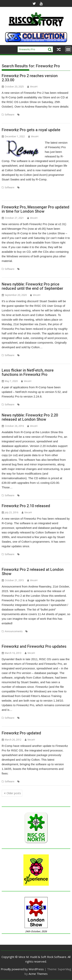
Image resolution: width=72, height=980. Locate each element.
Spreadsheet (16, 119)
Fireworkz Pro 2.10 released (26, 506)
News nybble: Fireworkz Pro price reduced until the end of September (32, 286)
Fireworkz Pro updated (21, 733)
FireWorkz (57, 187)
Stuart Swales (28, 360)
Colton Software (29, 187)
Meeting (61, 355)
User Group (43, 360)
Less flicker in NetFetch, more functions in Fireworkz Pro (28, 372)
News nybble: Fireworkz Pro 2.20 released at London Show (30, 417)
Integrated (24, 192)
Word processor (33, 119)
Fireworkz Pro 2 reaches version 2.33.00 (30, 78)
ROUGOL (15, 360)
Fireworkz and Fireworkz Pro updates (34, 646)
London (54, 115)
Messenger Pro (17, 274)
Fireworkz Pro (40, 115)
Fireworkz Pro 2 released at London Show (33, 572)
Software (10, 115)
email (36, 269)
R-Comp (64, 115)
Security (53, 404)
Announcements (14, 631)
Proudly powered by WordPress (22, 969)
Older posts (14, 793)
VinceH (32, 87)
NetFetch (42, 404)
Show (5, 119)
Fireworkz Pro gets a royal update (31, 130)
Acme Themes (38, 974)
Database (26, 115)
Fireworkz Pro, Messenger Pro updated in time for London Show (36, 209)
